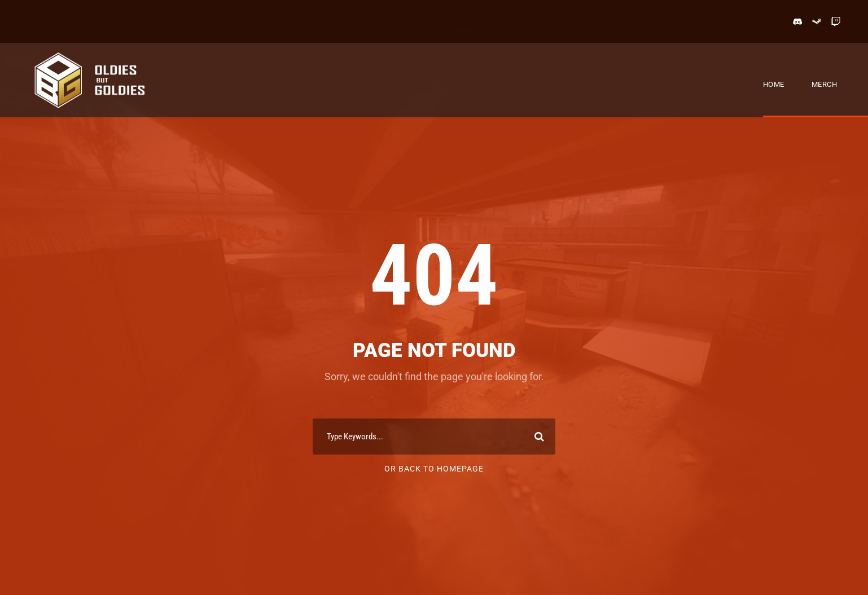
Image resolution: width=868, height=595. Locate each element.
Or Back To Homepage (434, 469)
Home (774, 84)
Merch (825, 84)
